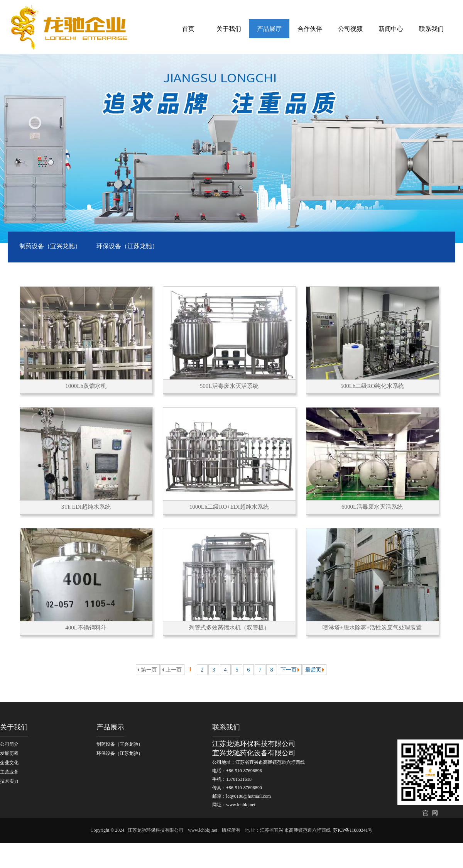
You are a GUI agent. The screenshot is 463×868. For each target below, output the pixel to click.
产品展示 (110, 727)
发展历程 (9, 753)
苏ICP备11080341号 (353, 830)
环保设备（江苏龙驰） (127, 246)
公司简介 (9, 744)
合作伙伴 (310, 29)
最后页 (313, 670)
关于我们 (229, 29)
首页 (188, 29)
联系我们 (431, 29)
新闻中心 (391, 29)
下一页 (289, 670)
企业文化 (9, 763)
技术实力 (9, 781)
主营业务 (9, 772)
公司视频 (350, 29)
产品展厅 (269, 29)
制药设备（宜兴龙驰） (50, 246)
